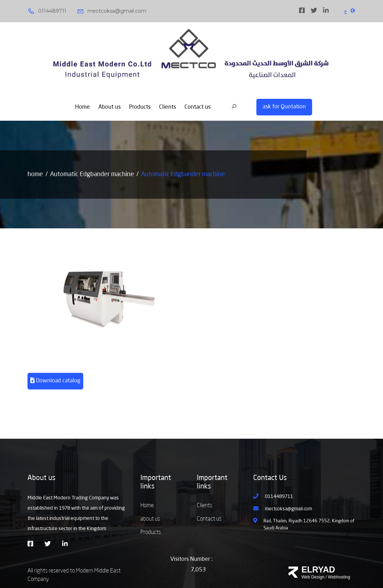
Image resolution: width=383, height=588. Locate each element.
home (35, 174)
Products (140, 107)
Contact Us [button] (270, 478)
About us (110, 107)
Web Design (313, 577)
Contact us (197, 107)
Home (83, 107)
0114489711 (47, 11)
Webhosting (339, 577)
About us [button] (41, 478)
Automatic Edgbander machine (92, 174)
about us (150, 519)
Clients (168, 107)
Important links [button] (156, 482)
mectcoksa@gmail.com (112, 11)
